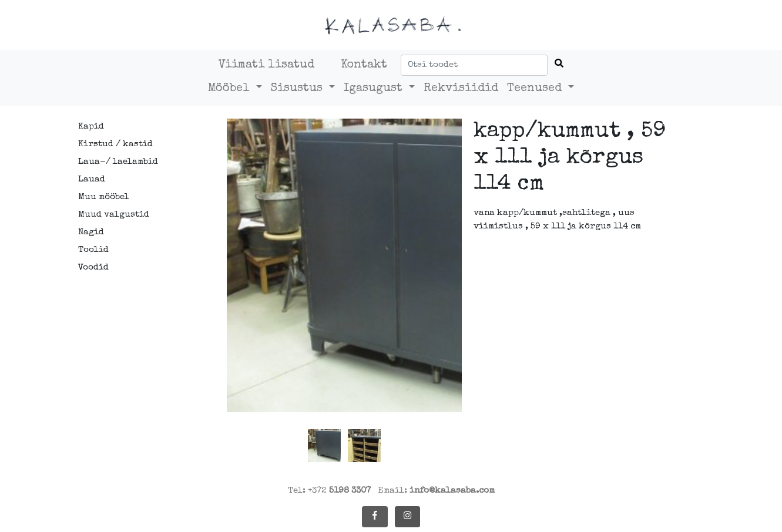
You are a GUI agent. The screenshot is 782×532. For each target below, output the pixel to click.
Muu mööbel (104, 197)
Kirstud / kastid (115, 144)
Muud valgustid (114, 215)
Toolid (93, 250)
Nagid (91, 232)
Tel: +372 (329, 491)
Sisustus (298, 89)
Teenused (536, 89)
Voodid (93, 267)
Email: (436, 491)
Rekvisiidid (461, 89)
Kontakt (364, 65)
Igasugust (375, 89)
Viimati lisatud (266, 65)
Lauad (92, 179)
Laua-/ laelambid (118, 162)
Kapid (91, 127)
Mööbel (231, 89)
